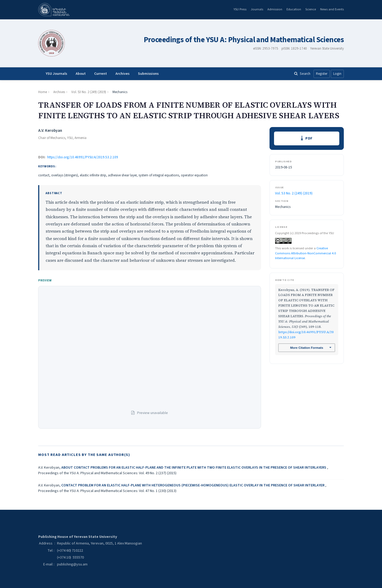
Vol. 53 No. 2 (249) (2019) (89, 92)
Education (294, 9)
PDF (309, 139)
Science (311, 9)
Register (322, 74)
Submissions (148, 74)
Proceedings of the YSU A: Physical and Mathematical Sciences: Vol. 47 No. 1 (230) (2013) (107, 491)
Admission (275, 9)
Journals (257, 9)
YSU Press (240, 9)
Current (101, 74)
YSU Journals (56, 74)
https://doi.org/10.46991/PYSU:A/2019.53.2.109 (83, 157)
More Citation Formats (307, 348)
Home (43, 92)
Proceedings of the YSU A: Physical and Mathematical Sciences (244, 40)
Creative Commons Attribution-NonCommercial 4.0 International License (305, 253)
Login (337, 74)
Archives (122, 74)
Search (302, 74)
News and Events (332, 9)
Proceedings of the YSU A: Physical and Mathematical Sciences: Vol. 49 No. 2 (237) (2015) (107, 473)
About (81, 74)
